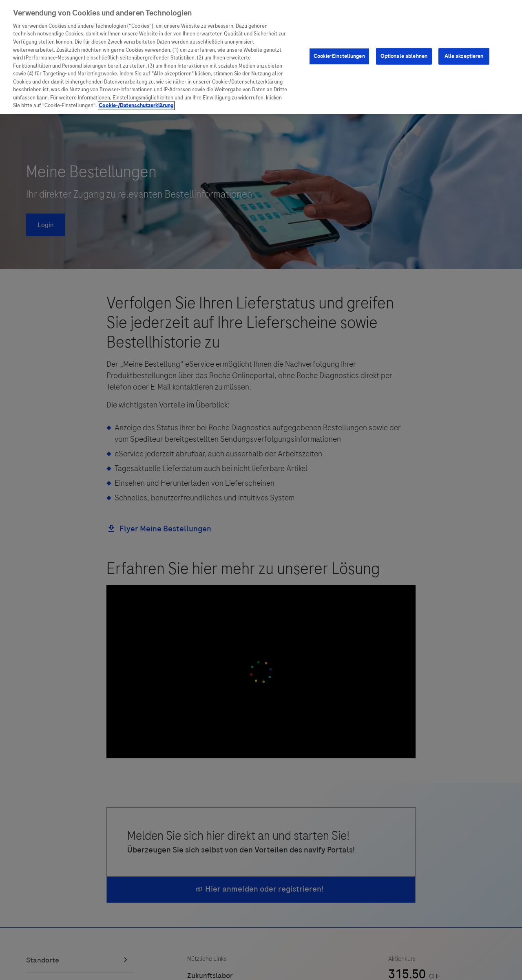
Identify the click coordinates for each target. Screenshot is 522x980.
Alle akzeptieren (464, 56)
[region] (261, 57)
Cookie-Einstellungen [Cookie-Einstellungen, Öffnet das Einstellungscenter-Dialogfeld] (339, 56)
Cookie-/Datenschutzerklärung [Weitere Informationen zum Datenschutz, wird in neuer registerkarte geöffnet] (136, 106)
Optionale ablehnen (404, 56)
